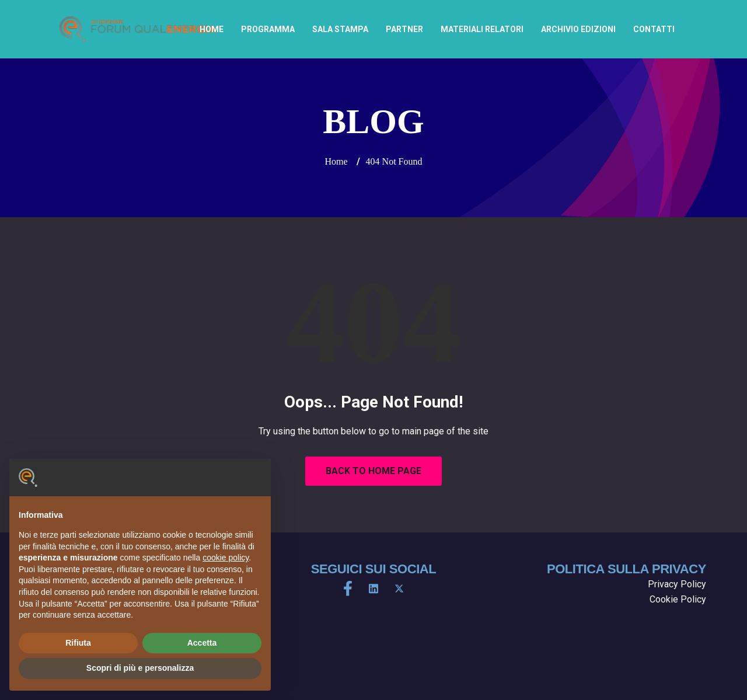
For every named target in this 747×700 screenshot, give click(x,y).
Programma (268, 29)
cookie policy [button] (226, 558)
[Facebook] (348, 588)
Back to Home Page (373, 471)
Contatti (654, 29)
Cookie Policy (678, 599)
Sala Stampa (340, 29)
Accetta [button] (202, 643)
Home (336, 161)
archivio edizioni (578, 29)
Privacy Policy (677, 584)
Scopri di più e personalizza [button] (140, 668)
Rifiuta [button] (78, 643)
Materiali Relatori (482, 29)
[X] (399, 588)
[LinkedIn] (373, 588)
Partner (404, 29)
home (212, 29)
